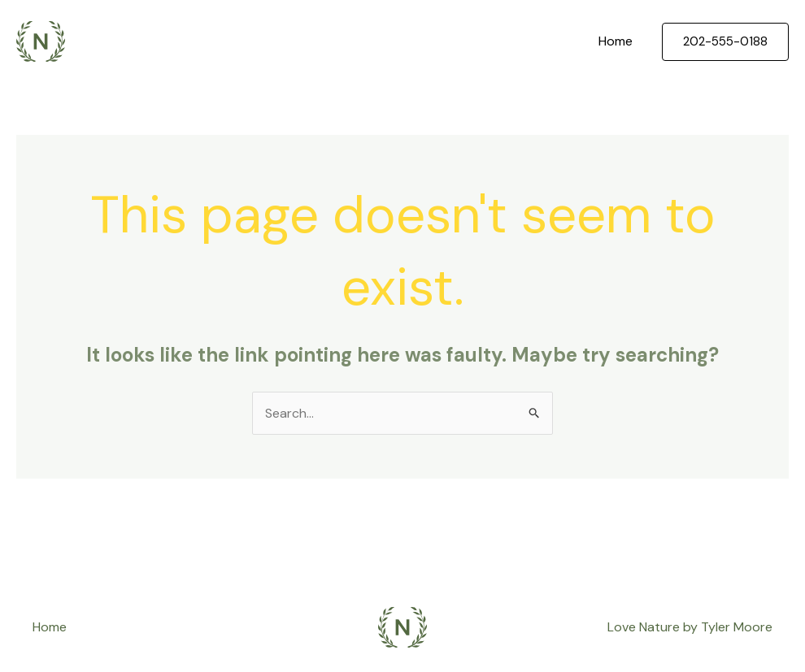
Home (616, 41)
